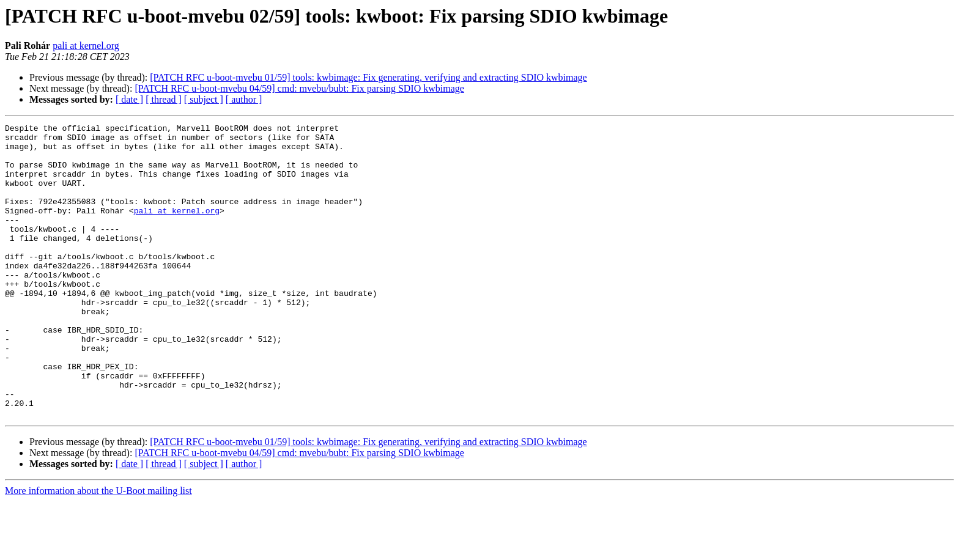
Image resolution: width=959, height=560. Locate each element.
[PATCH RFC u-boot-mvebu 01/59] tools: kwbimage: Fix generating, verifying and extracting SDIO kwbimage (368, 77)
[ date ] (129, 99)
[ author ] (244, 99)
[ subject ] (204, 99)
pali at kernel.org (86, 46)
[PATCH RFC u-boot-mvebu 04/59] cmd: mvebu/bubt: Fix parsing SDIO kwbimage (299, 88)
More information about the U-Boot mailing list (98, 549)
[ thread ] (164, 99)
